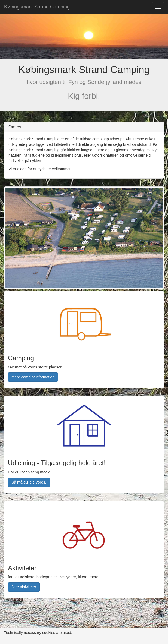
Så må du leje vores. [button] (29, 482)
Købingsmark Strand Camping (37, 7)
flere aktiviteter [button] (24, 587)
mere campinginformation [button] (33, 377)
